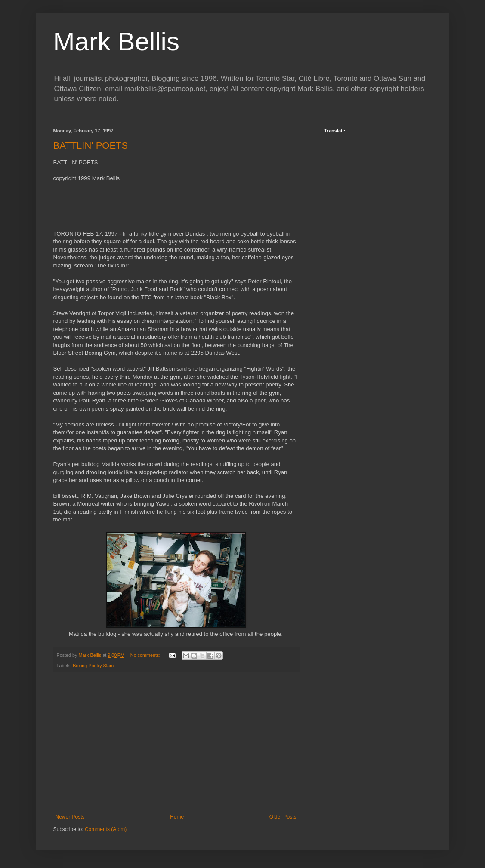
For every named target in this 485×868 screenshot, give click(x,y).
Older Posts (283, 817)
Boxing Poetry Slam (93, 666)
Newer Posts (70, 817)
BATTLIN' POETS (91, 146)
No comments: (146, 655)
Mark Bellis (116, 41)
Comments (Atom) (106, 829)
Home (177, 817)
